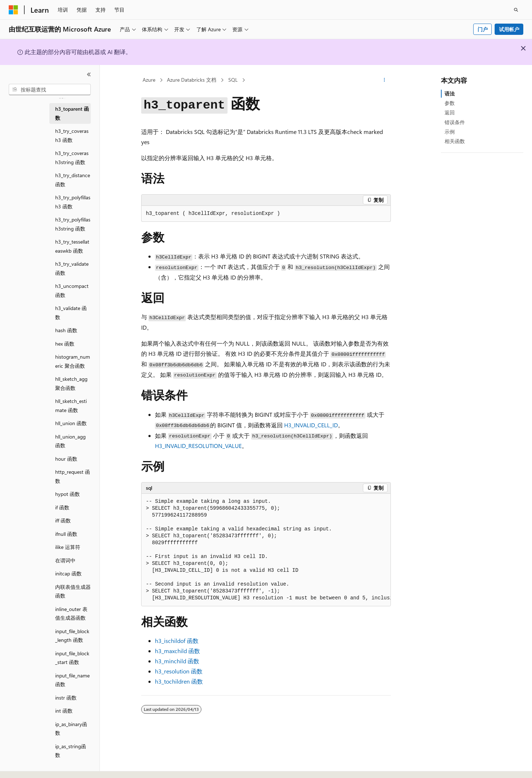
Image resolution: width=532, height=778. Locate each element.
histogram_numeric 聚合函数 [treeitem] (73, 361)
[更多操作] (384, 80)
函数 (177, 641)
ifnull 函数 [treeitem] (66, 534)
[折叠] (89, 74)
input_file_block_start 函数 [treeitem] (72, 658)
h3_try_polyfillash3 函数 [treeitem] (73, 202)
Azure (149, 80)
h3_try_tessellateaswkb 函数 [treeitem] (72, 246)
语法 (450, 93)
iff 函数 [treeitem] (63, 520)
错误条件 (455, 122)
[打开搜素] (516, 10)
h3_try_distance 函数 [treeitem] (73, 180)
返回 (450, 112)
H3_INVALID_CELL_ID (311, 425)
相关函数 (455, 141)
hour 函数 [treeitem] (66, 459)
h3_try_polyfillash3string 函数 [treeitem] (73, 224)
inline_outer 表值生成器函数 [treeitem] (71, 614)
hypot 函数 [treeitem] (67, 494)
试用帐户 (509, 29)
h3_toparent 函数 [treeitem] (72, 113)
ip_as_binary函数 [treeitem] (71, 729)
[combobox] (50, 90)
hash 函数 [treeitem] (66, 330)
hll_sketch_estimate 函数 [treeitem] (71, 406)
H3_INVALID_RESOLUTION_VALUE (198, 446)
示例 (450, 132)
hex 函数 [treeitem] (65, 344)
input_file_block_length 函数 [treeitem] (72, 636)
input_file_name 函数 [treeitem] (72, 680)
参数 (450, 103)
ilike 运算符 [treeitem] (68, 547)
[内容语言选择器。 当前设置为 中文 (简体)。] (29, 766)
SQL (233, 80)
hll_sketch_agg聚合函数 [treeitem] (71, 383)
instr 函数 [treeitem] (66, 698)
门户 (483, 29)
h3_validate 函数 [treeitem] (71, 313)
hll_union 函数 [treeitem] (71, 423)
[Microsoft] (13, 10)
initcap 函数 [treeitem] (68, 573)
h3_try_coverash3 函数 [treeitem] (72, 135)
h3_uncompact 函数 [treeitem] (72, 290)
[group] (266, 550)
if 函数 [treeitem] (62, 507)
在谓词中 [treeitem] (65, 560)
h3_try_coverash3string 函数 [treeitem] (72, 158)
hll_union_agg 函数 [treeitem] (70, 441)
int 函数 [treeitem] (64, 711)
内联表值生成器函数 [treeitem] (73, 591)
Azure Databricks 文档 (192, 80)
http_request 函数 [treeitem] (73, 476)
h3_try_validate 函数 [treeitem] (72, 268)
